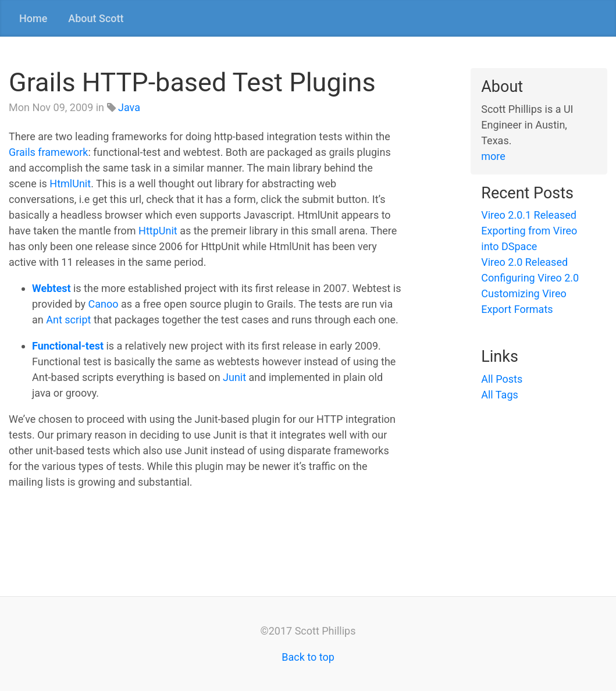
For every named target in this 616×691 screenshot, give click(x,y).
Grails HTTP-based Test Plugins (192, 82)
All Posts (502, 379)
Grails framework (48, 152)
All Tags (500, 395)
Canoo (104, 304)
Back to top (308, 657)
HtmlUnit (70, 184)
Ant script (68, 320)
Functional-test (68, 346)
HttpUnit (158, 231)
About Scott (96, 18)
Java (129, 107)
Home (33, 18)
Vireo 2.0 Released (524, 262)
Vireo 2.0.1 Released (529, 215)
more (493, 156)
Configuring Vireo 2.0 (530, 278)
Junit (234, 377)
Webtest (51, 288)
